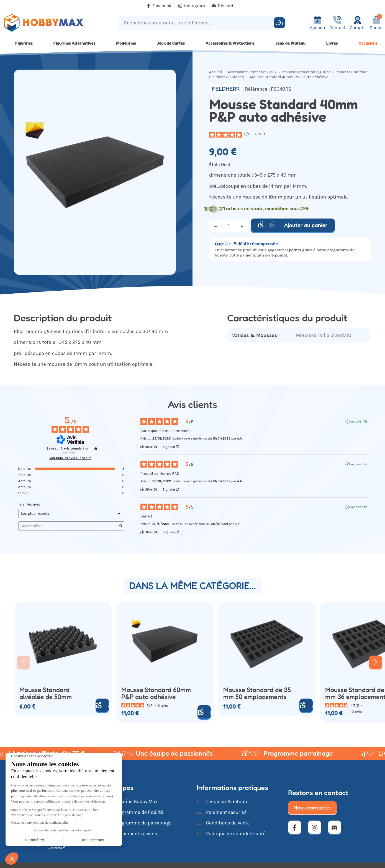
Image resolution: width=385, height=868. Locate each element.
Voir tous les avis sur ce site (70, 458)
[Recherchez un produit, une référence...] (197, 23)
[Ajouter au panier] (102, 705)
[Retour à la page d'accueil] (48, 23)
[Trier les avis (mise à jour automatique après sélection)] (71, 513)
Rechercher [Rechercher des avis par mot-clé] (69, 526)
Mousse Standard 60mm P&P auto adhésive (156, 693)
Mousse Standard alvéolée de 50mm (46, 693)
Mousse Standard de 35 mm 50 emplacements (257, 693)
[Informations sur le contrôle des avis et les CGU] (96, 449)
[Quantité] (229, 226)
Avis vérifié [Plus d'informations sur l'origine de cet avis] (359, 422)
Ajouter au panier (293, 225)
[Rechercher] (279, 23)
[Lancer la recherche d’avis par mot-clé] (121, 526)
